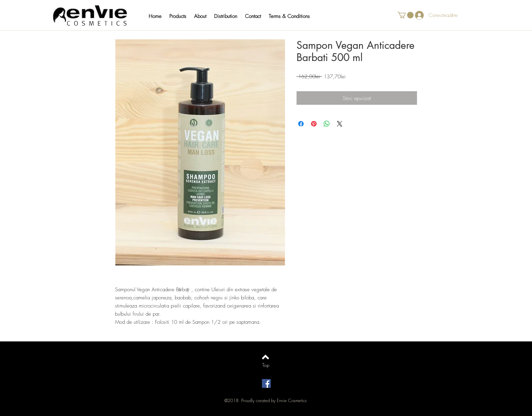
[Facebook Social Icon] (266, 383)
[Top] (266, 365)
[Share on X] (340, 124)
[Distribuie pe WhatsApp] (327, 124)
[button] (181, 16)
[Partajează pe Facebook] (301, 124)
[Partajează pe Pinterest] (314, 124)
